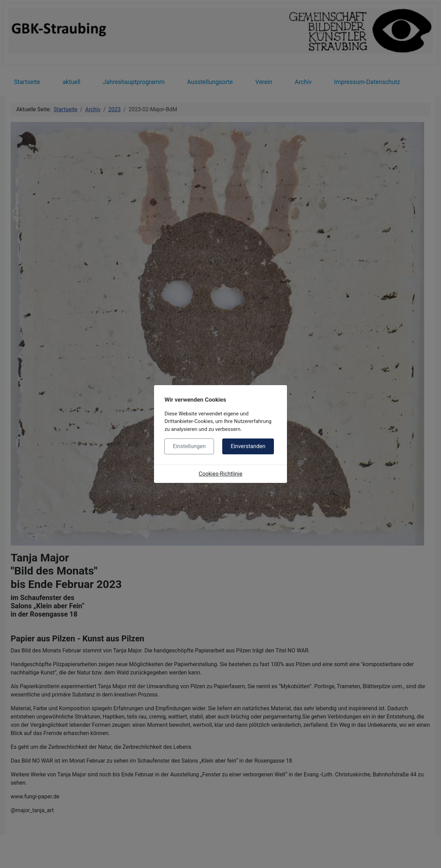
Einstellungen (189, 446)
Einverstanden (248, 446)
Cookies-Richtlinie (221, 474)
